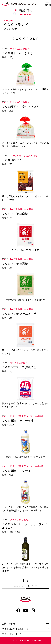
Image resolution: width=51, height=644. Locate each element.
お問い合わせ (25, 623)
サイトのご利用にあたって (25, 629)
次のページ (37, 586)
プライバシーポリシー (25, 634)
